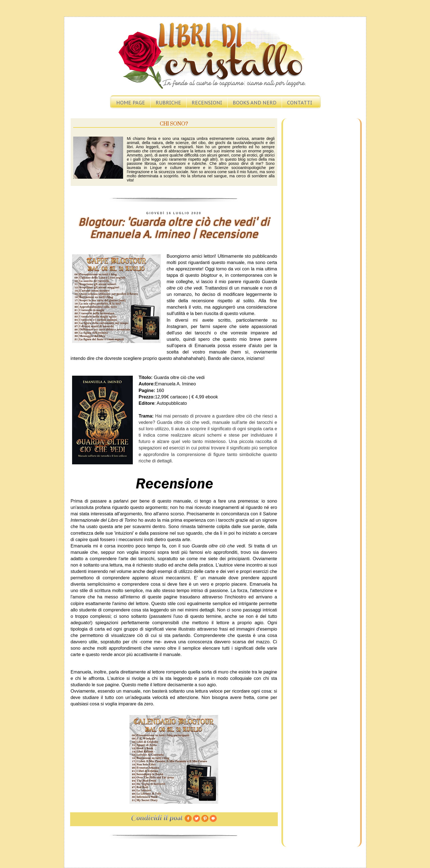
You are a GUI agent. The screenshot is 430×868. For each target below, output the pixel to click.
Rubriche (168, 103)
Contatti (300, 103)
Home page (131, 103)
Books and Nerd (255, 103)
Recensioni (207, 103)
